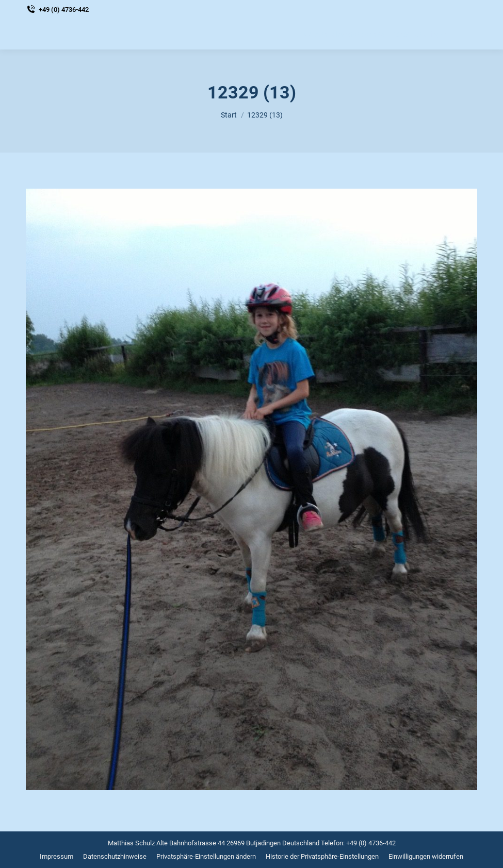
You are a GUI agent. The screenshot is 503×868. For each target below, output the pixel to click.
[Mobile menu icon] (467, 34)
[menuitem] (56, 856)
